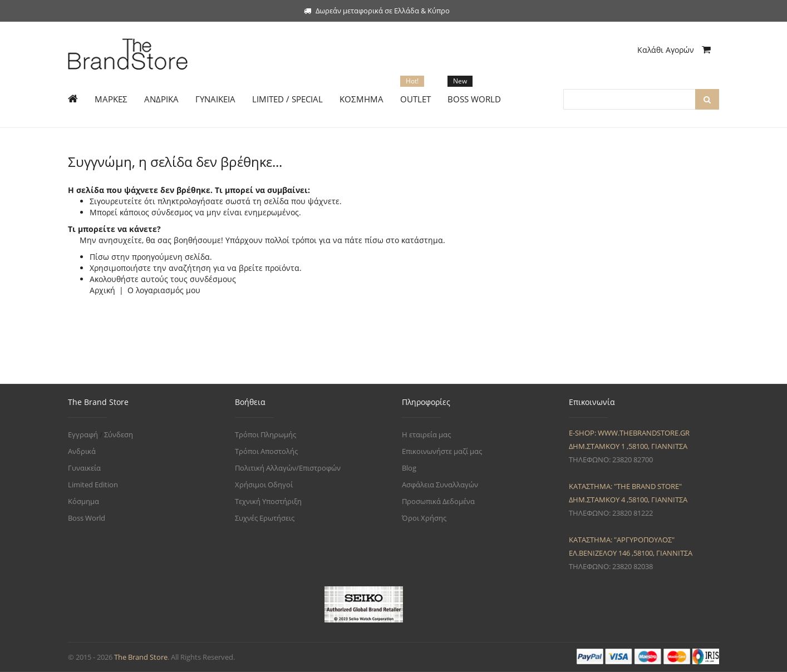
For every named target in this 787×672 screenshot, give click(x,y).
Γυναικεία (84, 468)
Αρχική (102, 290)
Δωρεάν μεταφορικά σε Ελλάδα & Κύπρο (377, 11)
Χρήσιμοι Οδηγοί (264, 485)
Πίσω (99, 257)
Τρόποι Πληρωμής (265, 434)
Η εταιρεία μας (426, 434)
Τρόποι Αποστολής (266, 451)
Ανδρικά (82, 451)
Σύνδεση (119, 434)
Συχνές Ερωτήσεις (265, 518)
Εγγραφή (83, 434)
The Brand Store (141, 657)
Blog (409, 468)
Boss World (87, 518)
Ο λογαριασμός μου (164, 290)
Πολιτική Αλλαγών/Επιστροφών (288, 468)
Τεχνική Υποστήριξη (268, 501)
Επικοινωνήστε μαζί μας (442, 451)
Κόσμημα (83, 501)
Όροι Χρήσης (424, 518)
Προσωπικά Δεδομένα (438, 501)
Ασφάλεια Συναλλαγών (440, 485)
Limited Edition (93, 485)
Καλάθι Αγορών (674, 50)
